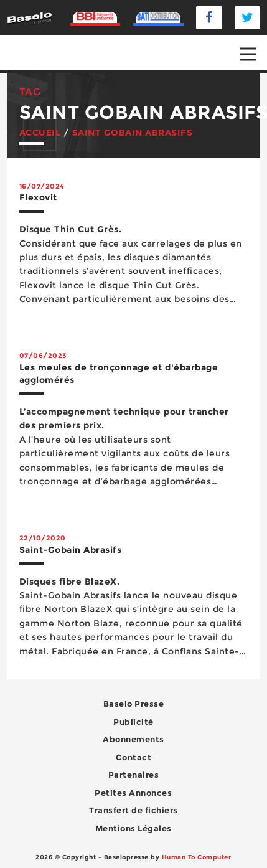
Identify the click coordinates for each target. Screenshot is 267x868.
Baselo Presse (134, 704)
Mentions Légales (133, 828)
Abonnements (133, 739)
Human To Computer (197, 857)
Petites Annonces (133, 793)
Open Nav (254, 45)
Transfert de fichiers (133, 810)
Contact (134, 757)
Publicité (133, 722)
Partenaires (134, 775)
